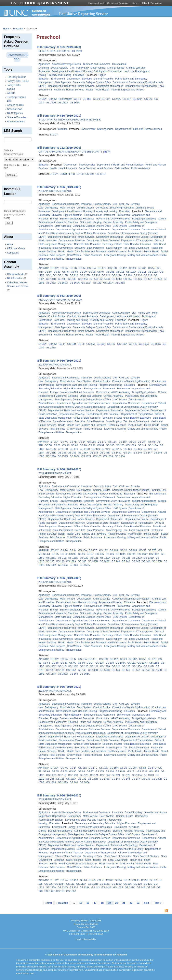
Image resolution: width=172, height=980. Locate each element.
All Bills (11, 93)
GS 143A (107, 888)
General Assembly (103, 79)
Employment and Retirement (100, 215)
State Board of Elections (146, 856)
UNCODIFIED (67, 174)
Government (73, 79)
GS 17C (102, 268)
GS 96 (92, 272)
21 (124, 903)
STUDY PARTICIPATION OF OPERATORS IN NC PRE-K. (70, 120)
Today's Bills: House (18, 81)
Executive (80, 248)
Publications (156, 3)
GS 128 (148, 275)
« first (49, 903)
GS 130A (138, 99)
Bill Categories (15, 113)
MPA (144, 3)
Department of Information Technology (117, 845)
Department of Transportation (141, 86)
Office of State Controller (87, 244)
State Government (63, 248)
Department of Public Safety (128, 849)
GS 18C (113, 268)
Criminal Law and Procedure (83, 316)
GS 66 (75, 272)
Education (18, 29)
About (10, 244)
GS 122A (117, 275)
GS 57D (152, 550)
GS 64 (66, 272)
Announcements (16, 121)
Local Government (139, 248)
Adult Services (105, 168)
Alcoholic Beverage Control (67, 64)
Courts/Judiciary (59, 68)
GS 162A (86, 283)
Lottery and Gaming (115, 255)
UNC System (120, 226)
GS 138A (83, 279)
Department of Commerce (126, 230)
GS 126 (138, 275)
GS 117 (127, 99)
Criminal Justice (116, 68)
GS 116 (74, 275)
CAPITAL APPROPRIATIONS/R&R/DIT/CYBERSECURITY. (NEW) (74, 152)
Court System (84, 381)
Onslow (53, 99)
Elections (87, 79)
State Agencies (63, 82)
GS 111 (142, 272)
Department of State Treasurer (103, 241)
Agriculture (44, 64)
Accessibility (90, 939)
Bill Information (16, 278)
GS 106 (120, 272)
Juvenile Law (151, 812)
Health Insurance (68, 168)
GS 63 (57, 272)
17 (95, 903)
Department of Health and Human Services (71, 86)
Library (135, 3)
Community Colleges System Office (92, 82)
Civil (72, 68)
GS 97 (101, 272)
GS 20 (96, 99)
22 (131, 903)
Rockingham (65, 99)
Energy (54, 219)
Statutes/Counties (17, 117)
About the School (96, 3)
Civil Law (124, 204)
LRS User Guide (16, 248)
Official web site (17, 274)
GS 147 (148, 279)
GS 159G (51, 103)
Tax (125, 248)
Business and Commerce (97, 64)
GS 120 (96, 275)
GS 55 (151, 268)
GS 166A (120, 283)
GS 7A (64, 268)
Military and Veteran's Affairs (143, 255)
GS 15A (92, 268)
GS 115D (63, 275)
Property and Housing (59, 75)
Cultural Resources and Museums (92, 831)
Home (6, 29)
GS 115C (51, 275)
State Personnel (96, 248)
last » (158, 903)
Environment (58, 79)
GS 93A (116, 99)
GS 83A (106, 99)
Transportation (74, 259)
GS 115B (154, 554)
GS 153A (51, 283)
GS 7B (73, 268)
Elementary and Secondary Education (95, 823)
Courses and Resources (118, 3)
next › (147, 903)
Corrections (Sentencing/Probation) (115, 208)
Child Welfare (122, 168)
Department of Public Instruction (94, 849)
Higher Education (73, 215)
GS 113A (153, 272)
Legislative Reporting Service (84, 14)
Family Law (83, 68)
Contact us (13, 253)
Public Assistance (140, 168)
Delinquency (51, 208)
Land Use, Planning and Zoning (71, 320)
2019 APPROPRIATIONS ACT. (55, 191)
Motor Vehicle (98, 68)
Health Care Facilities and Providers (86, 251)
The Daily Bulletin (17, 77)
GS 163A (75, 103)
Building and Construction (108, 71)
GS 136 (72, 279)
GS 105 (110, 272)
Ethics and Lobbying (91, 222)
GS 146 (138, 279)
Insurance (86, 204)
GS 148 (158, 279)
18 (102, 903)
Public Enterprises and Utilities (127, 90)
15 (81, 903)
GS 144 (128, 279)
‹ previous (62, 903)
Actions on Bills (15, 105)
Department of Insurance (110, 86)
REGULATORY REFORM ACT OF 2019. (60, 51)
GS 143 (148, 99)
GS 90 (80, 174)
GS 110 (89, 174)
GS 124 (128, 275)
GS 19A (123, 268)
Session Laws (15, 109)
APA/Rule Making (121, 219)
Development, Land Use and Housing (72, 71)
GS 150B (157, 561)
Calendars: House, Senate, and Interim (18, 286)
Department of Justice (137, 237)
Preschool (91, 75)
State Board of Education (137, 244)
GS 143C (116, 279)
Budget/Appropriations (144, 219)
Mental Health (152, 251)
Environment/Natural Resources (77, 219)
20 (117, 903)
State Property (114, 248)
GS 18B (87, 99)
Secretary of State (112, 244)
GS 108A (131, 272)
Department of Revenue (72, 241)
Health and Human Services (69, 90)
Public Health (102, 90)
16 (88, 903)
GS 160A (63, 103)
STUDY (43, 99)
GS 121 (106, 275)
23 (138, 903)
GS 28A (142, 268)
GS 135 (62, 279)
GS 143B (105, 279)
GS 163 (97, 283)
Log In (79, 939)
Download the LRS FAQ (18, 57)
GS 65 (55, 554)
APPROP (43, 268)
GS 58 (48, 272)
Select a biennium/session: (14, 152)
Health (89, 90)
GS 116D (85, 275)
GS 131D (100, 174)
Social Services (87, 168)
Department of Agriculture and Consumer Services (83, 230)
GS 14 (77, 99)
